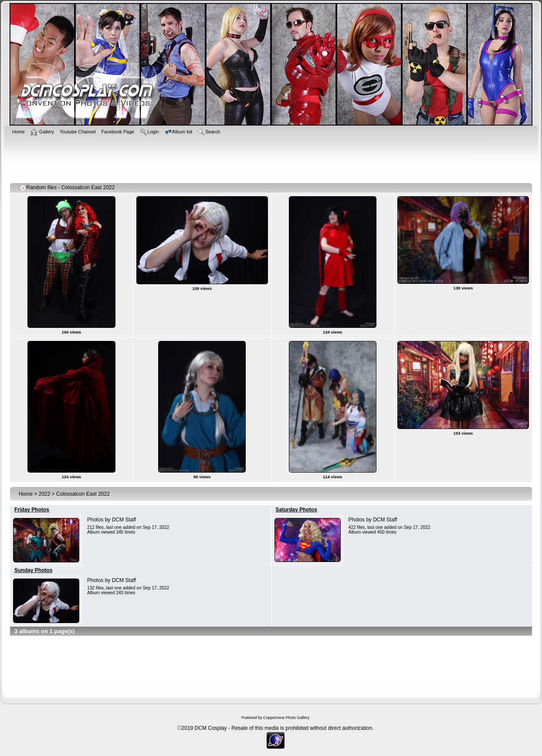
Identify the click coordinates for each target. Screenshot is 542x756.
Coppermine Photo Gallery (286, 718)
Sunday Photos (33, 570)
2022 (45, 494)
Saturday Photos (296, 510)
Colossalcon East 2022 (83, 494)
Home (26, 494)
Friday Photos (32, 510)
